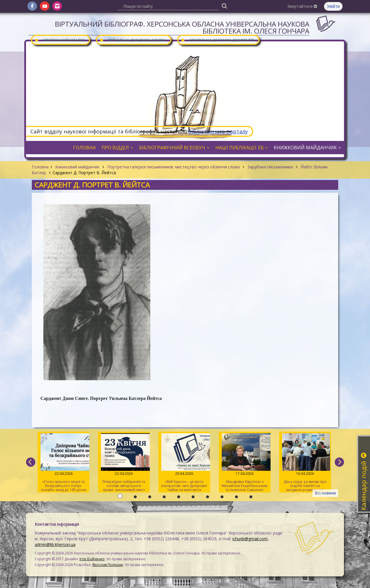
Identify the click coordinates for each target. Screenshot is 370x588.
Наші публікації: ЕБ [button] (242, 148)
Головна (40, 167)
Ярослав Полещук (108, 565)
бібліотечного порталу (218, 131)
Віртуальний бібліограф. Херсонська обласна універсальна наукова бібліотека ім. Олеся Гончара (182, 27)
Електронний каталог (60, 40)
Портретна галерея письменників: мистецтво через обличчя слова (173, 167)
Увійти (333, 6)
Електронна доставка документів (217, 40)
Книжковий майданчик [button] (307, 148)
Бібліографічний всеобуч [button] (174, 148)
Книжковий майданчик (77, 167)
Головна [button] (84, 148)
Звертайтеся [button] (302, 6)
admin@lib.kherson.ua (55, 544)
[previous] (31, 462)
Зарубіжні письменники (270, 167)
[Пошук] (224, 6)
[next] (339, 462)
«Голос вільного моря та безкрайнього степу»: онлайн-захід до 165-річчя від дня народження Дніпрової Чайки (63, 463)
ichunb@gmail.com (250, 539)
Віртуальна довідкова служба (133, 40)
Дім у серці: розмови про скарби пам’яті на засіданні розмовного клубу (305, 463)
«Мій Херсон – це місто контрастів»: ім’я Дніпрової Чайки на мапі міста (184, 463)
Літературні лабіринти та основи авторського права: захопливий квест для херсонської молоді (124, 463)
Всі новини (325, 493)
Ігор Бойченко (92, 559)
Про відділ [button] (117, 148)
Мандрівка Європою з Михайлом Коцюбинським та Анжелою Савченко (245, 463)
